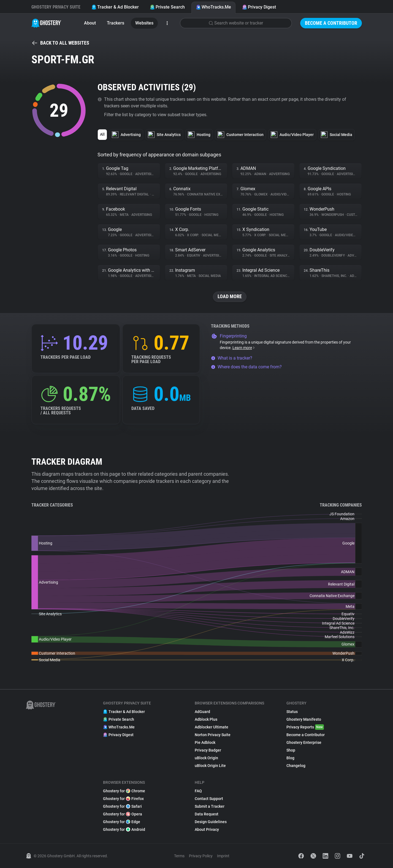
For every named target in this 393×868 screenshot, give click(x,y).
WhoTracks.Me (213, 7)
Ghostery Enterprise (304, 742)
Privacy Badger (208, 750)
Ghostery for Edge (122, 822)
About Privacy (207, 829)
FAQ (198, 791)
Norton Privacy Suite (213, 735)
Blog (290, 758)
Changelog (296, 766)
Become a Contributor (331, 23)
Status (292, 712)
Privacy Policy (201, 856)
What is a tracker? (232, 358)
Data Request (207, 814)
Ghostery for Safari (122, 806)
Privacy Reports (305, 727)
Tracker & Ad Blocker (115, 7)
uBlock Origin (206, 758)
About (90, 23)
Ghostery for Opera (123, 814)
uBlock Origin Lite (210, 766)
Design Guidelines (211, 822)
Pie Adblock (205, 742)
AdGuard (202, 712)
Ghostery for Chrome (124, 791)
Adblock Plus (206, 719)
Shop (291, 750)
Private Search (167, 7)
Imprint (223, 856)
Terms (179, 856)
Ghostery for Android (124, 829)
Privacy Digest (259, 7)
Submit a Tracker (210, 806)
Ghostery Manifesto (304, 719)
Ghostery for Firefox (123, 799)
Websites (144, 23)
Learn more (244, 348)
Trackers (116, 23)
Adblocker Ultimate (212, 727)
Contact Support (209, 799)
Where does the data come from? (246, 367)
